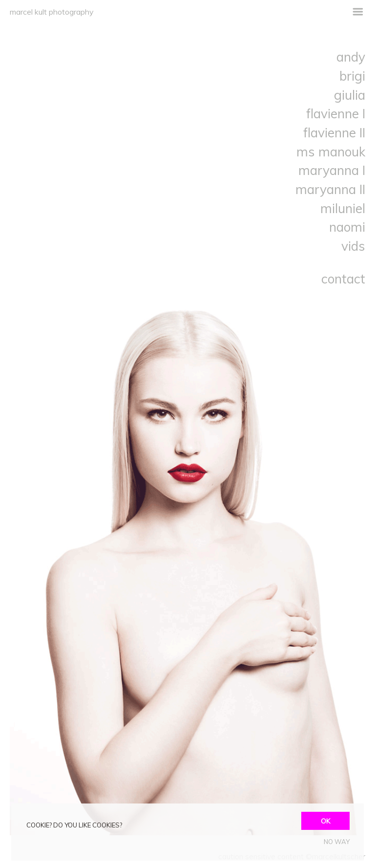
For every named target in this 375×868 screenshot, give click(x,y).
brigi (352, 76)
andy (351, 57)
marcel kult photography (52, 12)
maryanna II (330, 189)
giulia (350, 95)
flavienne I (336, 113)
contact (343, 279)
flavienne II (334, 132)
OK (325, 821)
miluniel (343, 208)
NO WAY (337, 842)
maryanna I (332, 170)
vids (353, 246)
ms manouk (331, 152)
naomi (347, 227)
